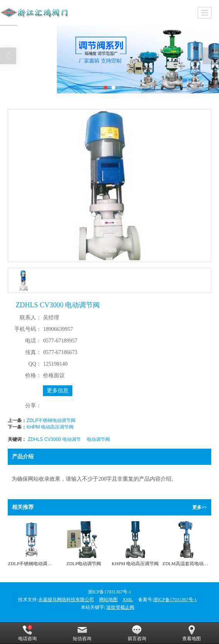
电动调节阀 (98, 439)
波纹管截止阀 (120, 607)
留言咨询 (137, 633)
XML (128, 600)
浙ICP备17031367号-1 (175, 600)
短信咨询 (82, 633)
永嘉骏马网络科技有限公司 (66, 600)
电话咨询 (27, 633)
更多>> (200, 507)
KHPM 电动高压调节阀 (50, 427)
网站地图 (108, 600)
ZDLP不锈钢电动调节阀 (51, 420)
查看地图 (192, 633)
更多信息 (58, 391)
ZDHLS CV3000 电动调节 (54, 439)
